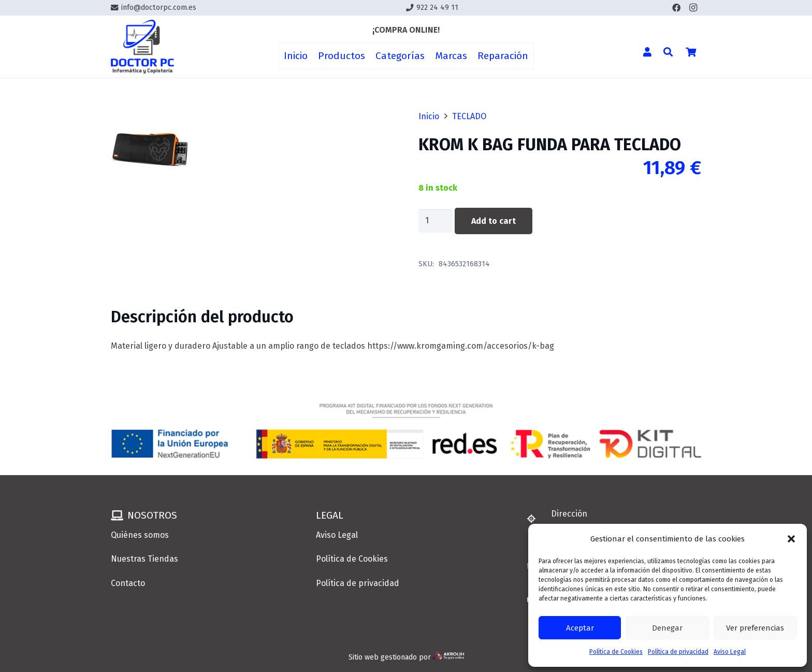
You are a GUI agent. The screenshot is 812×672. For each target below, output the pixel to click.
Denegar (667, 628)
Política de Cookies (616, 652)
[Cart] (691, 52)
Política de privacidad (678, 652)
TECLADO (469, 116)
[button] (791, 539)
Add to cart (494, 221)
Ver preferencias (755, 628)
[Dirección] (536, 519)
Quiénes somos (140, 535)
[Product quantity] (436, 221)
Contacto (128, 583)
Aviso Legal (730, 652)
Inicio (429, 116)
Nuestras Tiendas (144, 559)
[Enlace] (142, 47)
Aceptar (580, 628)
